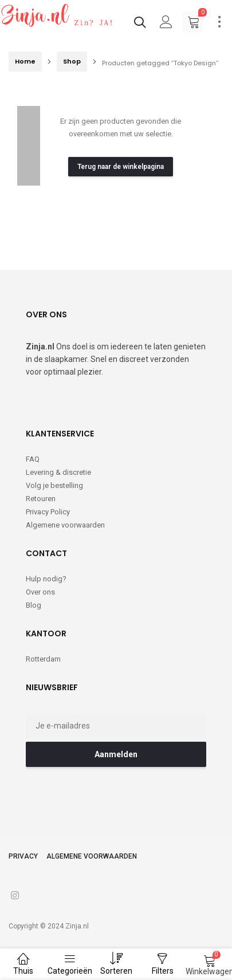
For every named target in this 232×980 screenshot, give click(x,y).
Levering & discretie (58, 472)
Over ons (40, 592)
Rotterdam (43, 659)
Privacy (23, 856)
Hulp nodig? (46, 579)
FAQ (33, 459)
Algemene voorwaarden (65, 525)
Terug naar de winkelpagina (121, 167)
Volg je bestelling (54, 485)
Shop (72, 61)
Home (25, 61)
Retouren (41, 499)
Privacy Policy (48, 512)
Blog (34, 605)
